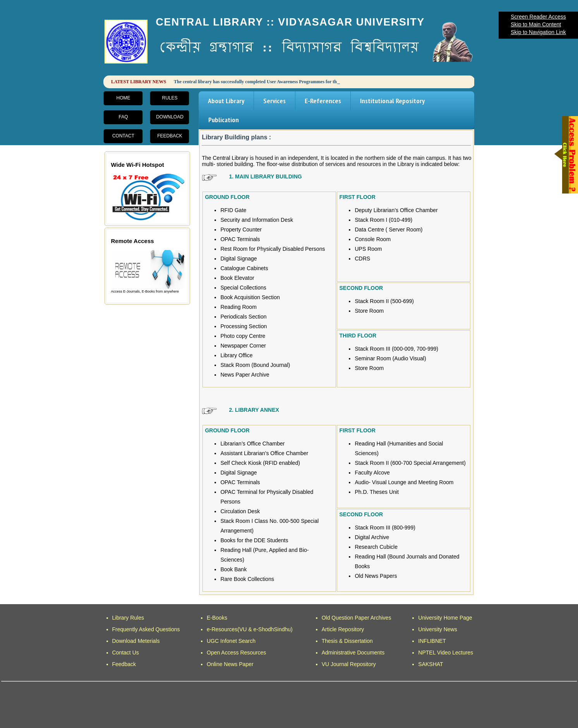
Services (274, 101)
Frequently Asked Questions (146, 629)
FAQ (123, 117)
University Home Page (445, 618)
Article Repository (343, 629)
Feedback (170, 136)
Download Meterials (136, 641)
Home (123, 98)
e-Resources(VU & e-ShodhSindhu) (250, 629)
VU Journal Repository (349, 664)
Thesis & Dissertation (347, 641)
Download (170, 117)
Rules (170, 98)
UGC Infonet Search (231, 641)
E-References (323, 101)
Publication (224, 120)
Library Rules (128, 618)
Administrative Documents (353, 653)
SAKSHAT (430, 664)
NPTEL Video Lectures (446, 653)
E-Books (217, 618)
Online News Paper (230, 664)
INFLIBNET (432, 641)
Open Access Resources (236, 653)
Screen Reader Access (538, 17)
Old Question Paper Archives (357, 618)
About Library (226, 101)
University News (437, 629)
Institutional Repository (392, 101)
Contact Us (126, 653)
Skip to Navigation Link (538, 32)
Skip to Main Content (536, 24)
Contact (123, 136)
